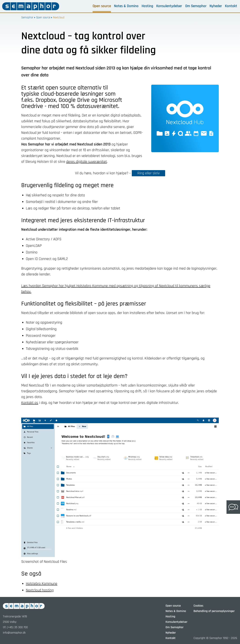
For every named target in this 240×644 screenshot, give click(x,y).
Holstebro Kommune (42, 584)
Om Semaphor (196, 6)
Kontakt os (30, 403)
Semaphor (27, 17)
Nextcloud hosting (40, 590)
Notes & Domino (126, 6)
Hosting (147, 6)
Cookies (198, 606)
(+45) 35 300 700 (17, 627)
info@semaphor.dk (14, 633)
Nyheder (216, 6)
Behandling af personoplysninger (214, 611)
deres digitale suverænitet (87, 162)
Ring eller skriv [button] (148, 173)
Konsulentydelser (169, 6)
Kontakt (231, 6)
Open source (102, 6)
